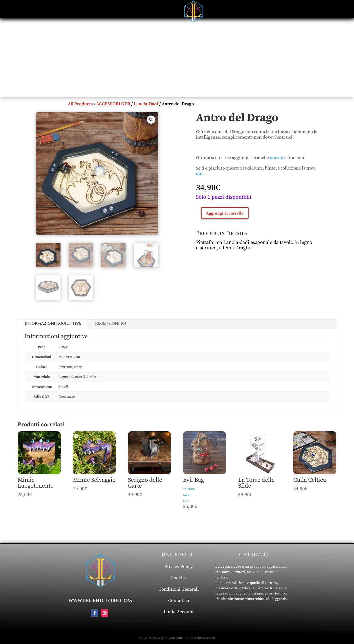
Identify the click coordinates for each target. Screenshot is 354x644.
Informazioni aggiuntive (53, 323)
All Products (80, 104)
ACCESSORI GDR (113, 104)
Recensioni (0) (111, 323)
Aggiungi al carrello (225, 213)
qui (199, 173)
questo (277, 157)
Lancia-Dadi (146, 104)
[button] (151, 120)
